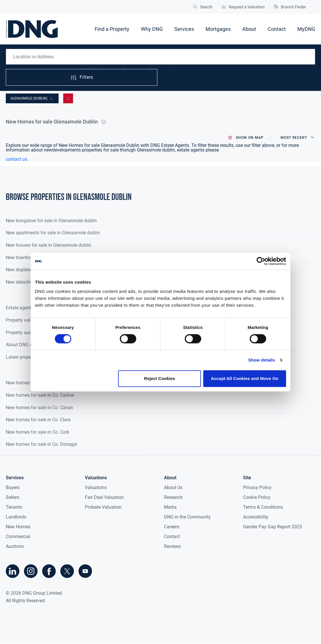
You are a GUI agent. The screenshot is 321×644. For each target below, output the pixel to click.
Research (173, 497)
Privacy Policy (257, 487)
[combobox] (160, 57)
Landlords (16, 517)
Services (184, 29)
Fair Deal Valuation (104, 497)
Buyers (13, 487)
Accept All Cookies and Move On (245, 378)
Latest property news (27, 357)
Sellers (13, 497)
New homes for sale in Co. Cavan (39, 408)
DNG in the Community (187, 517)
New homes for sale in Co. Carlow (40, 395)
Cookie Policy (257, 497)
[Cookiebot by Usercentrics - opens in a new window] (261, 261)
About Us (173, 487)
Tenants (14, 507)
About (249, 29)
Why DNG (152, 29)
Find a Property (112, 29)
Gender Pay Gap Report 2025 (273, 527)
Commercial (18, 537)
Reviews (172, 546)
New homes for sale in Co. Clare (38, 420)
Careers (172, 527)
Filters (82, 78)
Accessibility (256, 517)
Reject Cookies (160, 378)
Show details (262, 360)
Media (170, 507)
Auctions (15, 546)
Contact (277, 29)
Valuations (96, 487)
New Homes (18, 527)
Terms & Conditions (263, 507)
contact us (16, 159)
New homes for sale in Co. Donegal (41, 444)
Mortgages (218, 29)
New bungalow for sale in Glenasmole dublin (51, 221)
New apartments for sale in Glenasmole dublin (53, 233)
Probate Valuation (103, 507)
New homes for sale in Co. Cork (38, 432)
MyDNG (306, 29)
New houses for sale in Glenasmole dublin (48, 245)
